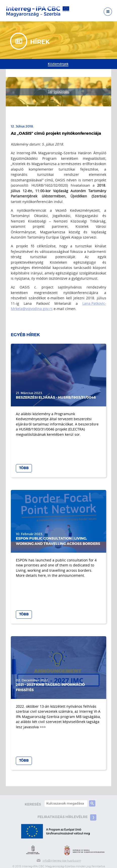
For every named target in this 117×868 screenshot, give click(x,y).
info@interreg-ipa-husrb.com (59, 861)
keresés (33, 804)
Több (24, 468)
